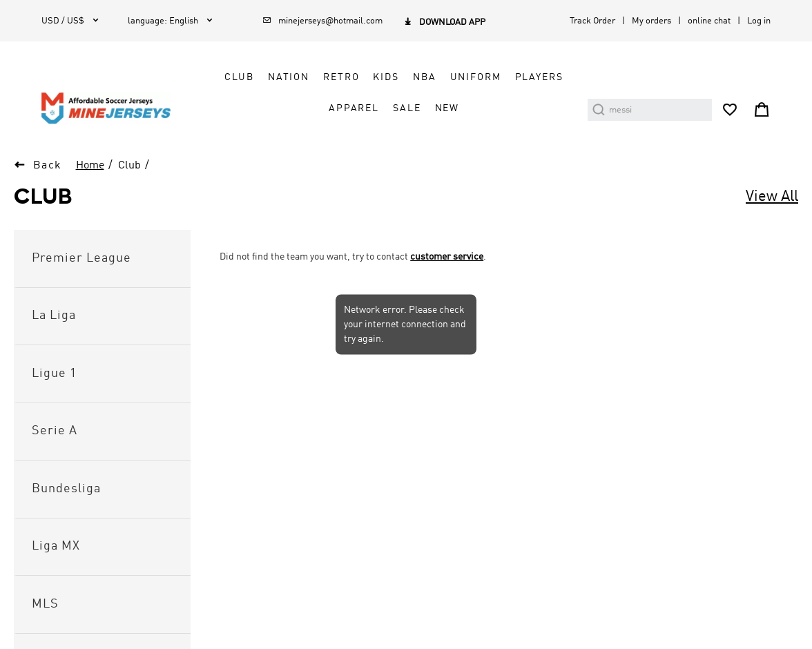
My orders (651, 21)
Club (239, 77)
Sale (407, 108)
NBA (425, 77)
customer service (447, 257)
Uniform (476, 77)
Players (539, 77)
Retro (341, 77)
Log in (759, 21)
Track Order (592, 21)
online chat (709, 21)
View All (772, 197)
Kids (386, 77)
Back (48, 166)
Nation (289, 77)
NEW (447, 108)
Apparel (354, 108)
